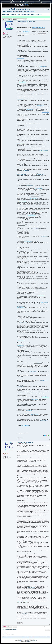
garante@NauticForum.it (21, 174)
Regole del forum (6, 17)
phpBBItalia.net (29, 641)
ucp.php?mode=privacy (44, 151)
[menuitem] (12, 9)
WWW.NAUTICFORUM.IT (22, 601)
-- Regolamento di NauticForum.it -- (31, 15)
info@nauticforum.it (35, 93)
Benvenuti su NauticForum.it (10, 15)
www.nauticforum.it (39, 28)
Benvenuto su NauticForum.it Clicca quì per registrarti (26, 2)
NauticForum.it (35, 641)
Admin (4, 34)
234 (7, 36)
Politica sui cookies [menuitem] (26, 637)
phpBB (20, 641)
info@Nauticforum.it (31, 587)
